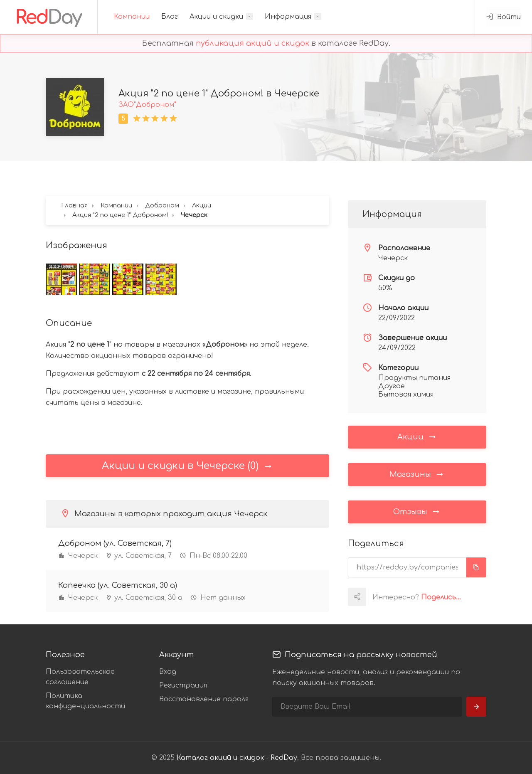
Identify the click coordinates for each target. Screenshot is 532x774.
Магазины (417, 474)
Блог (170, 17)
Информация (288, 17)
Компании (132, 17)
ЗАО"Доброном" (147, 105)
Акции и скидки (216, 17)
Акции (417, 436)
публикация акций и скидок (252, 43)
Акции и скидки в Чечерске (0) (187, 466)
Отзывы (417, 511)
